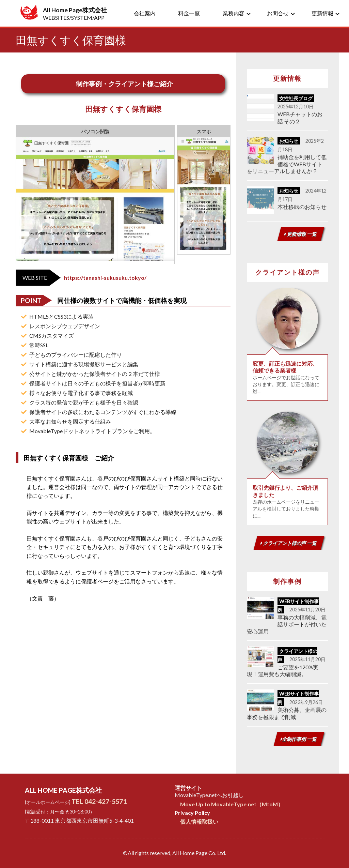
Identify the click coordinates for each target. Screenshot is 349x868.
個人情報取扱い (199, 821)
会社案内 (145, 13)
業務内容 (234, 13)
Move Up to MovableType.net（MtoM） (232, 804)
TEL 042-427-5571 (99, 801)
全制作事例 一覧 (299, 739)
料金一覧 (189, 13)
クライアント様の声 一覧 (289, 543)
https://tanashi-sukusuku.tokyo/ (105, 278)
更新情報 (322, 13)
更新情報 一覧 (301, 234)
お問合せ (278, 13)
